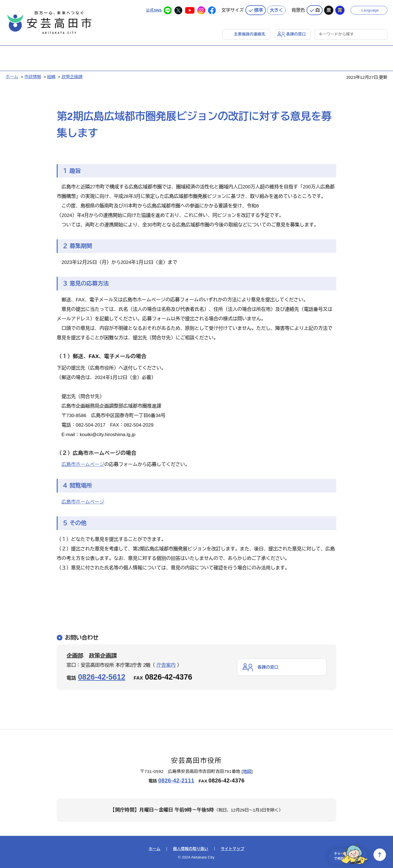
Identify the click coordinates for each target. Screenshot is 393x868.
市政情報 (33, 76)
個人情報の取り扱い (191, 848)
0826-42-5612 (102, 676)
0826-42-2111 (176, 779)
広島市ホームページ (83, 463)
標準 (259, 8)
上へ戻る (380, 855)
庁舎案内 (166, 664)
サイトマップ (233, 848)
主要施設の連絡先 (247, 33)
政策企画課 (72, 76)
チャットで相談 (346, 855)
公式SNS (153, 8)
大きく (276, 8)
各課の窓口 (295, 33)
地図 (247, 770)
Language (371, 8)
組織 (51, 76)
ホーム (12, 76)
